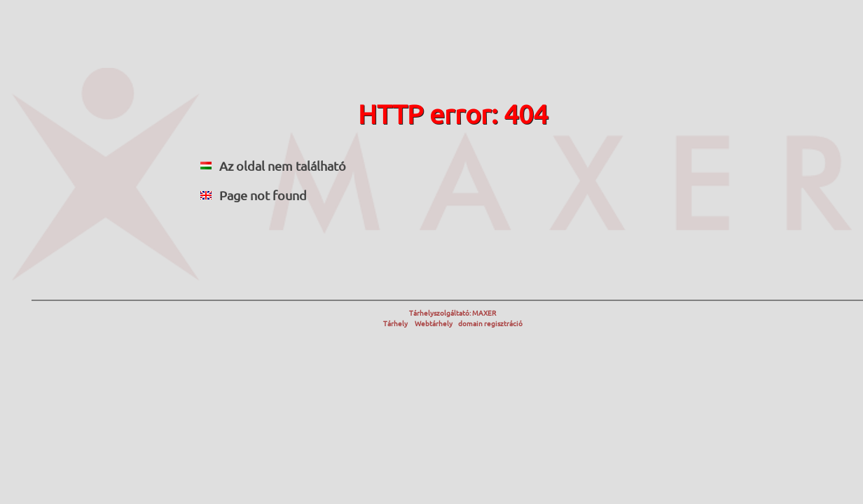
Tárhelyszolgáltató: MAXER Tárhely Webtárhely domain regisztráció (453, 318)
